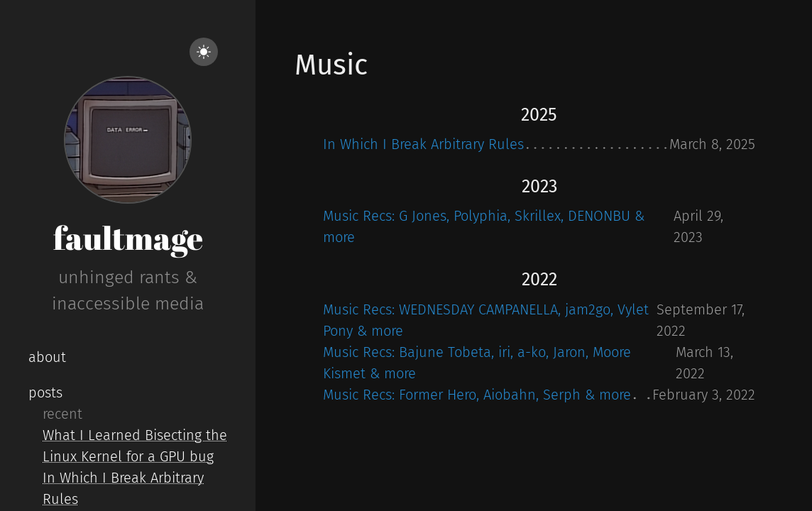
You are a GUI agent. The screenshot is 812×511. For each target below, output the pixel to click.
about (47, 357)
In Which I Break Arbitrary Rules (423, 144)
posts (45, 392)
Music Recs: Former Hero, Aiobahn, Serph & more (477, 395)
